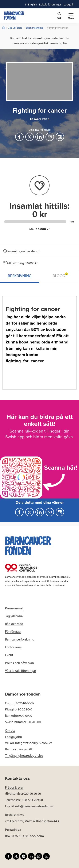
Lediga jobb (13, 737)
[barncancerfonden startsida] (14, 16)
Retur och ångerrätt (19, 749)
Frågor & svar (14, 787)
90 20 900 (34, 722)
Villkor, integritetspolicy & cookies (29, 743)
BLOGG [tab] (60, 275)
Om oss (10, 730)
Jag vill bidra (15, 28)
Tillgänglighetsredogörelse (24, 755)
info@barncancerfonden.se (34, 806)
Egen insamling (35, 28)
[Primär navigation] (71, 16)
